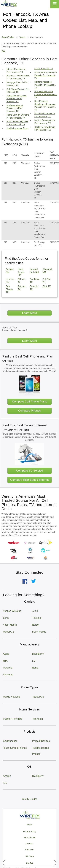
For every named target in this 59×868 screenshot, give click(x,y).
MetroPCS (9, 632)
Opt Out (29, 863)
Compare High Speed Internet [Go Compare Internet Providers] (29, 480)
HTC (6, 661)
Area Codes (8, 37)
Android (7, 776)
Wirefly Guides (29, 799)
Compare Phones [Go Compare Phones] (29, 411)
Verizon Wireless (12, 611)
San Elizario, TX (10, 289)
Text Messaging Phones (41, 751)
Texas (22, 37)
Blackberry (38, 776)
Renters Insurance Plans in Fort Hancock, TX (45, 85)
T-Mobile (37, 618)
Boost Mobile (39, 632)
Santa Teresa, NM (21, 272)
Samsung (8, 675)
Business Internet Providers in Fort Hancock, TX (15, 108)
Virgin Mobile (10, 625)
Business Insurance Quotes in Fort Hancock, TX (46, 94)
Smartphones (10, 741)
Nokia (35, 668)
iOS (5, 783)
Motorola (8, 668)
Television (37, 719)
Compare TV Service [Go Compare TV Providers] (30, 471)
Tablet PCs (38, 697)
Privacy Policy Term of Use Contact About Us (29, 840)
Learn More (29, 313)
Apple (6, 654)
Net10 (35, 625)
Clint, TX (47, 286)
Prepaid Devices (41, 741)
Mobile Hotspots (12, 697)
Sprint (6, 618)
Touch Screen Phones (15, 748)
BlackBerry (38, 654)
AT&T (35, 611)
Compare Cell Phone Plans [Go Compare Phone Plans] (29, 402)
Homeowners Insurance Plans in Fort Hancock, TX (46, 75)
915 (3, 51)
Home (29, 825)
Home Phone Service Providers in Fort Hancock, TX (16, 99)
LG (34, 661)
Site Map (29, 856)
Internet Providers (13, 719)
